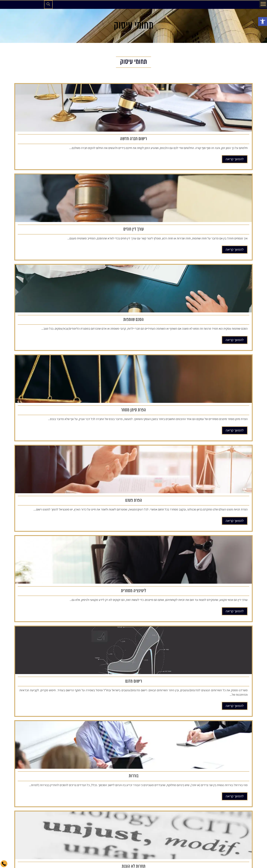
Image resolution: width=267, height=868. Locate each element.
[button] (263, 21)
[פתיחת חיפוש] (48, 5)
